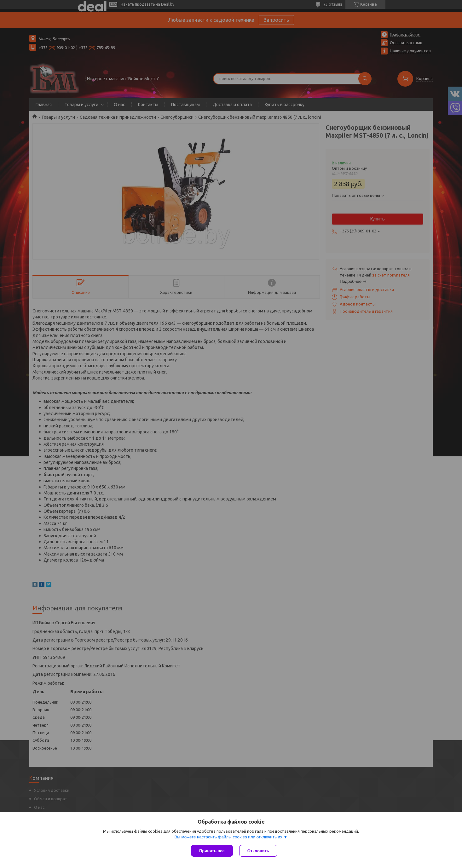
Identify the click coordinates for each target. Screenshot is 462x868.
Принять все (212, 851)
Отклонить (258, 851)
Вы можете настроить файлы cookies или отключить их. (229, 837)
